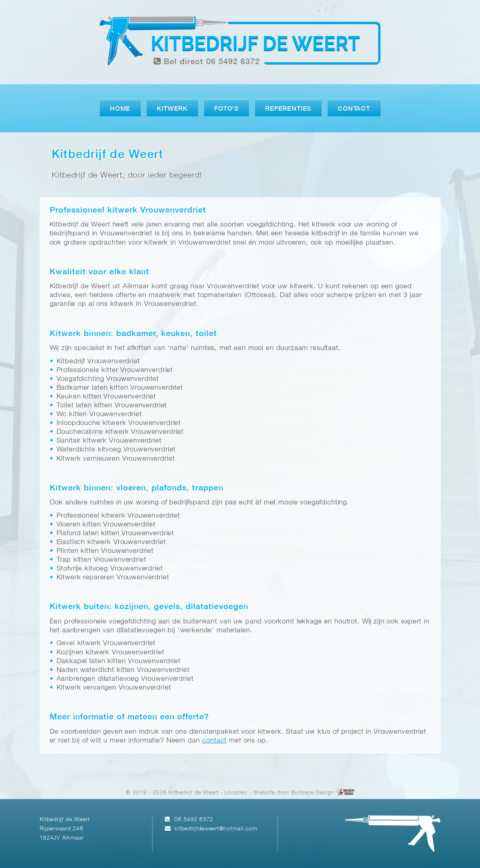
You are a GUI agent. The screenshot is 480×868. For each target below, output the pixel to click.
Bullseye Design (313, 793)
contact (214, 741)
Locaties (236, 793)
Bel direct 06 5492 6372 (207, 62)
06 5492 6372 (194, 820)
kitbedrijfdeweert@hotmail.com (216, 829)
